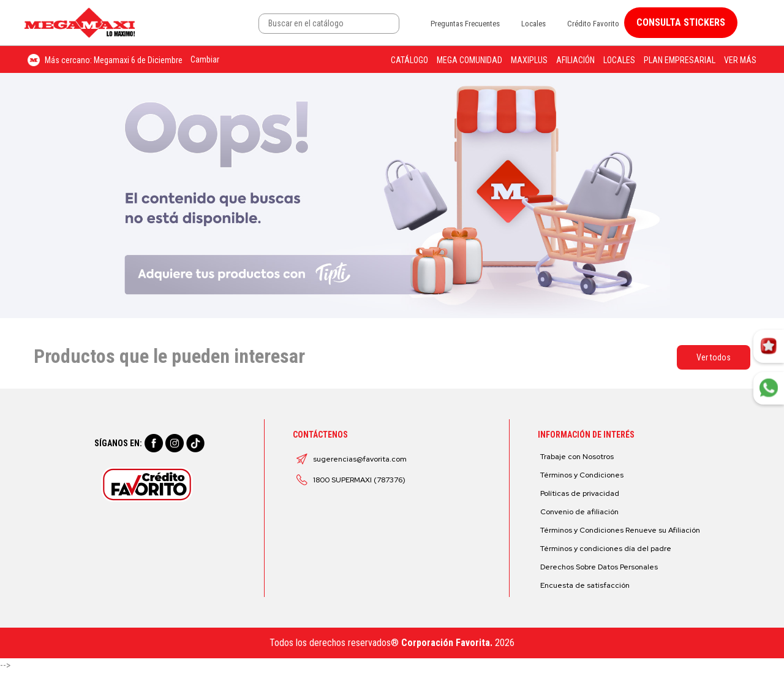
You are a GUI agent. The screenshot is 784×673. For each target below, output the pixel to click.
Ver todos (714, 357)
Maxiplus (529, 60)
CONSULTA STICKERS (681, 22)
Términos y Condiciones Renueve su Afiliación (620, 530)
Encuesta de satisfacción (585, 585)
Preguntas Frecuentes (465, 24)
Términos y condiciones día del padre (606, 549)
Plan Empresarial (680, 60)
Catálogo (409, 60)
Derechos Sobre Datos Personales (599, 567)
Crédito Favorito (593, 24)
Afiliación (575, 60)
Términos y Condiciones (582, 475)
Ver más (740, 60)
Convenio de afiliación (579, 512)
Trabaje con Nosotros (577, 457)
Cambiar (205, 59)
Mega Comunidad (469, 60)
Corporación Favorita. (447, 643)
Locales (533, 24)
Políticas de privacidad (580, 493)
